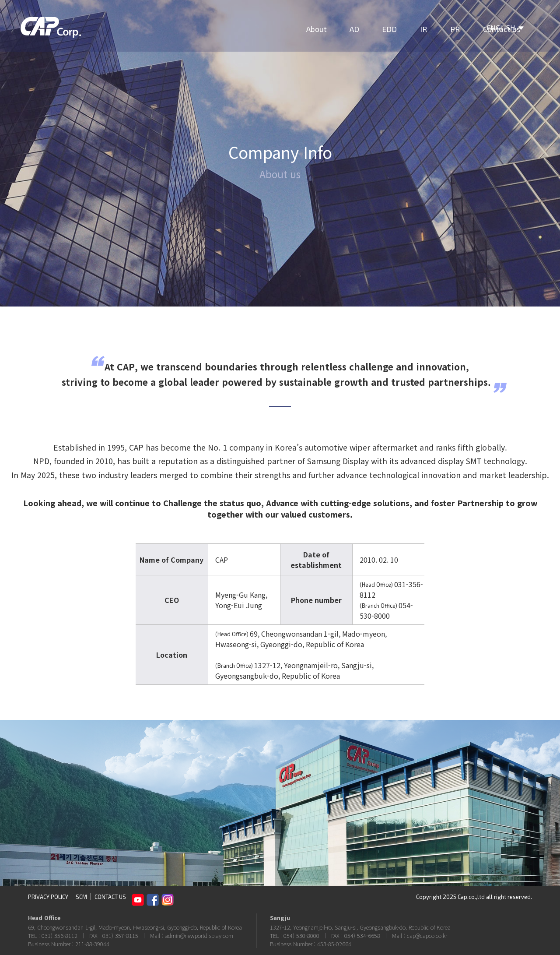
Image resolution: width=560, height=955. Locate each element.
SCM (81, 897)
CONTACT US (110, 897)
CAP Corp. (58, 33)
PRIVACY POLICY (48, 897)
